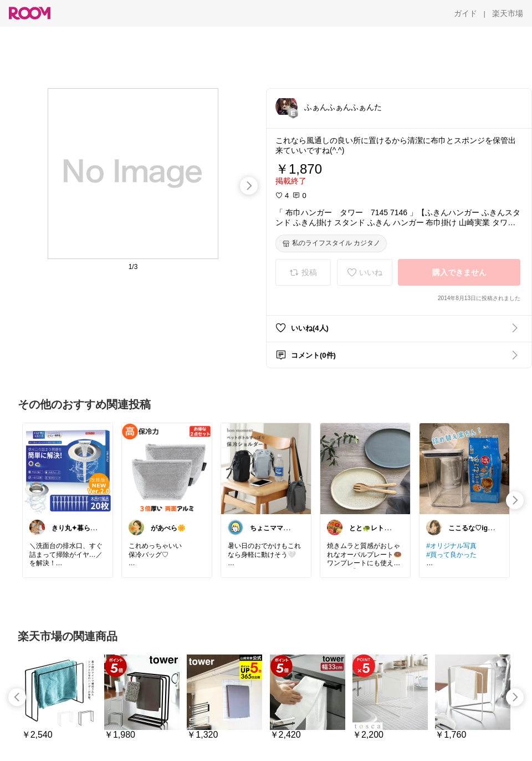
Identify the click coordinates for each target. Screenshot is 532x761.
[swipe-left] (17, 697)
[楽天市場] (508, 13)
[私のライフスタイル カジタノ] (331, 243)
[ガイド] (465, 13)
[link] (68, 468)
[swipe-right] (249, 186)
